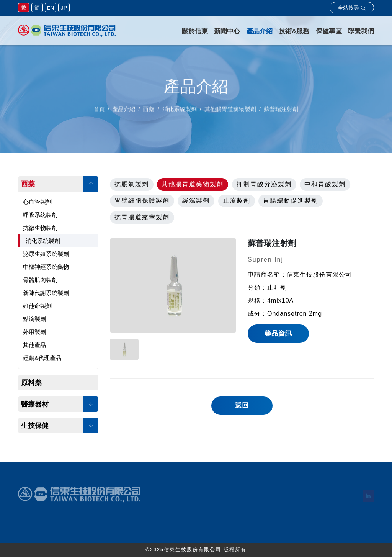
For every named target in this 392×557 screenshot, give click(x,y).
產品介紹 (260, 31)
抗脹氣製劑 (132, 184)
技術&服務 (294, 31)
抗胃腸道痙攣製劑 (142, 217)
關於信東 (195, 31)
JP (64, 8)
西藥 (28, 184)
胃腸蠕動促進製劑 (291, 201)
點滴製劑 (34, 319)
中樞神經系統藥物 (46, 267)
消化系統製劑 (43, 241)
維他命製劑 (37, 306)
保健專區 (329, 31)
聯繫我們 (361, 31)
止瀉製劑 (237, 201)
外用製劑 (34, 332)
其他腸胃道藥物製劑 (193, 184)
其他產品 (34, 345)
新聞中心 (227, 31)
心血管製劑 (37, 202)
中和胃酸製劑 (325, 184)
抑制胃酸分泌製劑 (264, 184)
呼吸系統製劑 (40, 215)
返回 (242, 405)
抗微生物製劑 (40, 228)
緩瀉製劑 (196, 201)
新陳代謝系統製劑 (46, 293)
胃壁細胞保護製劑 (142, 201)
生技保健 (35, 426)
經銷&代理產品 (42, 358)
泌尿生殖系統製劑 (46, 254)
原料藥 (31, 383)
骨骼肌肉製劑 (40, 280)
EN (51, 8)
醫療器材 (35, 404)
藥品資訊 (278, 333)
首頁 (99, 111)
